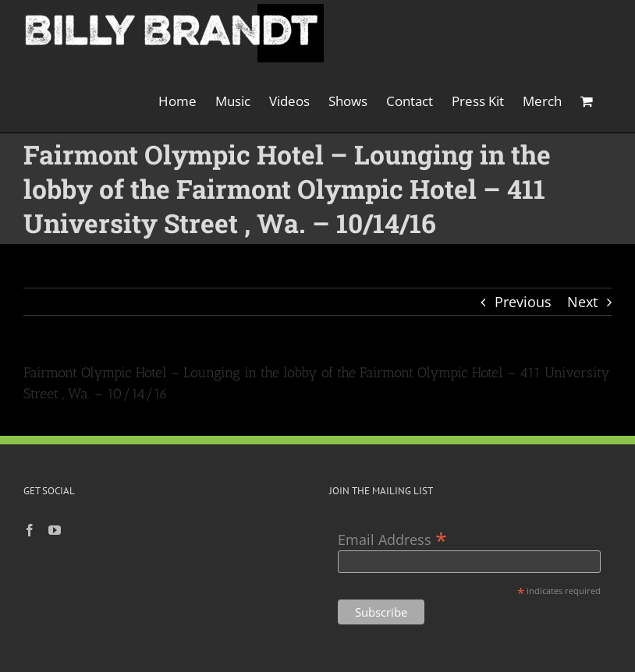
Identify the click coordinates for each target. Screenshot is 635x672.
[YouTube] (55, 530)
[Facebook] (30, 530)
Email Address (392, 538)
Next (582, 302)
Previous (523, 302)
